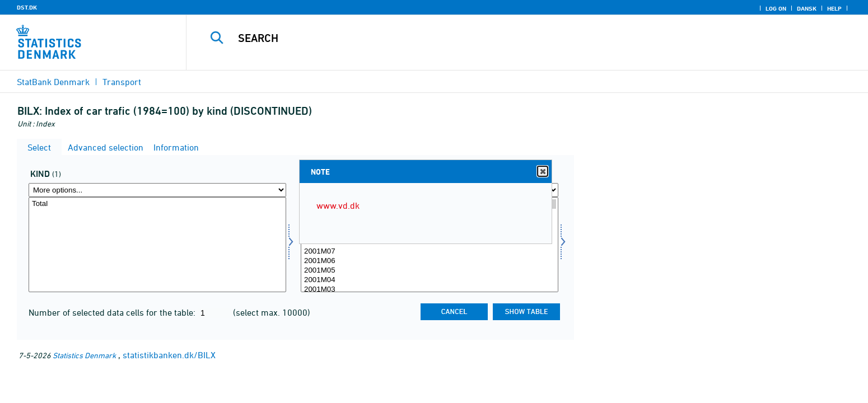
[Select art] (157, 245)
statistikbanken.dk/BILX (169, 355)
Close (542, 172)
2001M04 (430, 280)
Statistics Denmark (84, 355)
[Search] (503, 38)
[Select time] (430, 245)
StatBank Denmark (53, 82)
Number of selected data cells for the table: (113, 312)
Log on (776, 8)
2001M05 (430, 271)
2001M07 (430, 252)
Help (834, 8)
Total (157, 204)
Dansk (807, 8)
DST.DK (27, 7)
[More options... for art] (157, 190)
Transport (122, 82)
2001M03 (430, 290)
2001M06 (430, 261)
